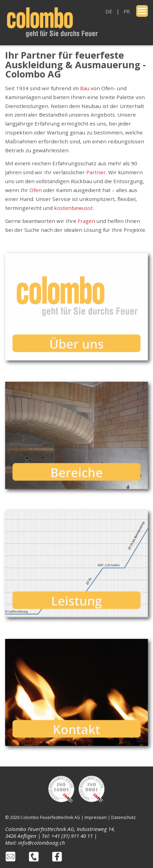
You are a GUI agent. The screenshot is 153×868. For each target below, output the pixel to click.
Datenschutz (123, 817)
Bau (85, 88)
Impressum (96, 817)
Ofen (36, 190)
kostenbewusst (73, 208)
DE (109, 11)
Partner (96, 172)
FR (127, 11)
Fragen (87, 221)
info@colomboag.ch (42, 843)
